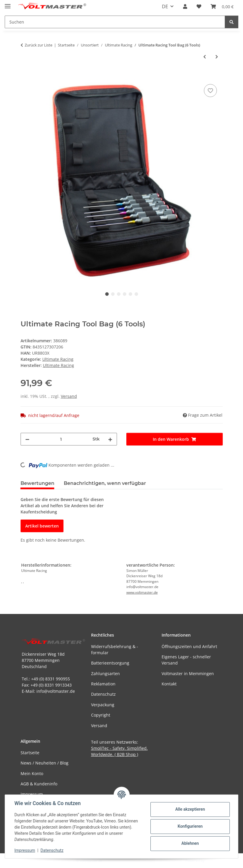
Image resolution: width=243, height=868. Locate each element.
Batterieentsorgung (110, 663)
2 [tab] (113, 294)
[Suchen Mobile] (115, 22)
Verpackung (103, 705)
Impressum (25, 850)
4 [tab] (125, 294)
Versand (69, 396)
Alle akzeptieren (190, 809)
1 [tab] (107, 294)
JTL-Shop (212, 861)
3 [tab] (119, 294)
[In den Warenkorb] (25, 76)
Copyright (101, 715)
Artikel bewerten (42, 526)
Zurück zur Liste (38, 45)
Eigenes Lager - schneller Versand (186, 660)
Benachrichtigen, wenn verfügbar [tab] (105, 483)
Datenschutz (52, 850)
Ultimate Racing (58, 359)
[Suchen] (232, 22)
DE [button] (165, 6)
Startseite (30, 753)
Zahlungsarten (105, 673)
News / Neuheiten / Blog (45, 763)
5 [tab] (130, 294)
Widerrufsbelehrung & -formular (115, 650)
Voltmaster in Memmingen (188, 673)
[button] (185, 6)
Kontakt (169, 684)
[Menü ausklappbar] (8, 4)
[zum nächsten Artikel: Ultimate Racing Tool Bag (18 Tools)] (217, 57)
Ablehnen (190, 843)
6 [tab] (136, 294)
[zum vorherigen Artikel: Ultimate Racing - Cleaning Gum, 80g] (205, 57)
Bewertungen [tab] (37, 483)
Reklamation (103, 684)
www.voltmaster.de (142, 592)
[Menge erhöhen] (110, 439)
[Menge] (61, 439)
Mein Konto (32, 773)
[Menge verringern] (27, 439)
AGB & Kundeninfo (39, 784)
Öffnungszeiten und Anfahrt (189, 646)
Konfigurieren (190, 826)
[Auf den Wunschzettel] (210, 91)
